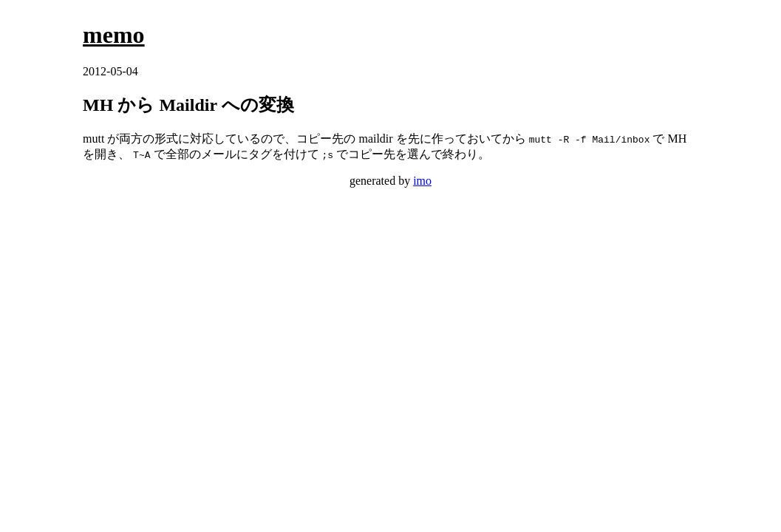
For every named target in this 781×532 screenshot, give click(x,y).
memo (114, 35)
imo (422, 181)
